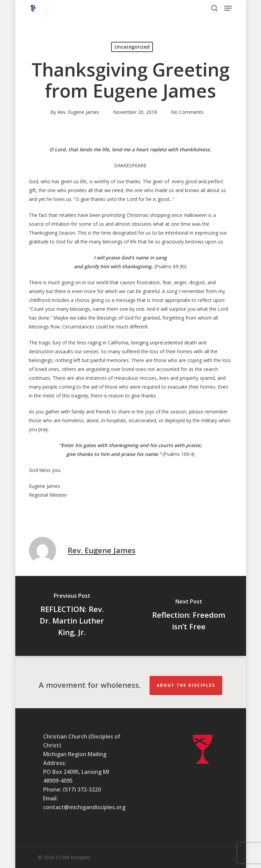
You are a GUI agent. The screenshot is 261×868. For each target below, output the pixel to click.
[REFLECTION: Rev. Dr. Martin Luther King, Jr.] (72, 616)
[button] (228, 8)
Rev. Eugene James (78, 112)
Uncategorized (132, 47)
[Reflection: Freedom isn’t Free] (189, 616)
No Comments (187, 112)
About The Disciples (186, 685)
